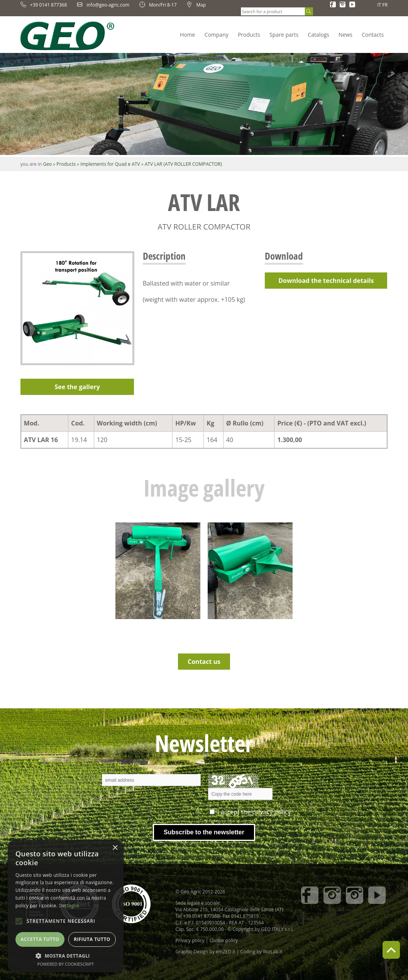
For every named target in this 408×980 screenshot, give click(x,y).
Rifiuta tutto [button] (92, 939)
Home (188, 35)
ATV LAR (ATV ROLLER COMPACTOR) (183, 164)
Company (217, 35)
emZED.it (226, 952)
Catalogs (318, 35)
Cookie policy (223, 940)
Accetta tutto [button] (40, 939)
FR (385, 5)
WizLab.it (273, 952)
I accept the (254, 812)
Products (249, 35)
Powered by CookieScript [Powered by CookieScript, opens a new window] (66, 964)
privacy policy (271, 812)
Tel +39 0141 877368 (198, 916)
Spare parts (284, 35)
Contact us (204, 662)
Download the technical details (326, 281)
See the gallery (77, 387)
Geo (47, 164)
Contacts (373, 35)
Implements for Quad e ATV (110, 164)
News (345, 35)
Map (196, 5)
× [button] (115, 848)
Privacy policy (190, 940)
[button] (66, 955)
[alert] (66, 906)
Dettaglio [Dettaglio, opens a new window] (69, 906)
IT (379, 5)
